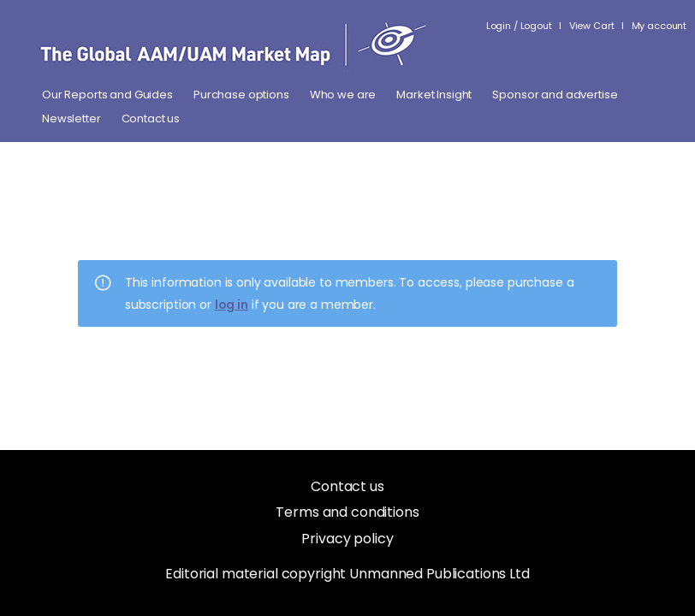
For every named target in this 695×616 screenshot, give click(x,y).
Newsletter (71, 119)
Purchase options (241, 95)
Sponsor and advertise (555, 95)
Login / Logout (519, 26)
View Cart (592, 26)
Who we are (343, 95)
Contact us (151, 119)
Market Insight (434, 95)
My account (659, 26)
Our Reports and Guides (107, 95)
